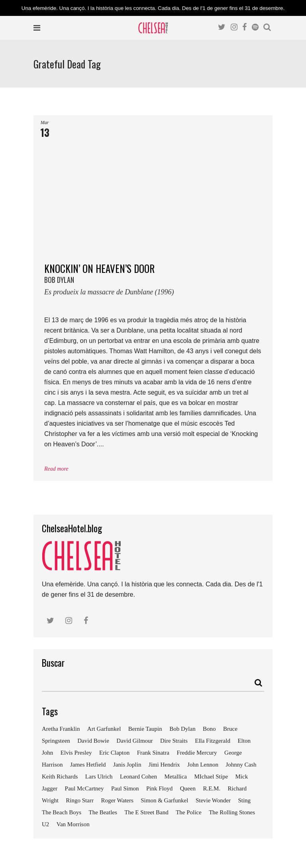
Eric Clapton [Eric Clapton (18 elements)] (114, 753)
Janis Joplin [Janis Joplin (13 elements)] (127, 765)
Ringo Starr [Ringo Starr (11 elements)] (80, 800)
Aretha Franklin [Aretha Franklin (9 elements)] (61, 729)
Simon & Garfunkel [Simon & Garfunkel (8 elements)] (164, 800)
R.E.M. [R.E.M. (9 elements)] (212, 788)
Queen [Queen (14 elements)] (188, 788)
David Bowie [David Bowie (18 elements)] (93, 741)
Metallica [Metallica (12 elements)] (176, 777)
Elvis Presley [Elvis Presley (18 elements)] (76, 753)
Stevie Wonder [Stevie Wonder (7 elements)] (213, 800)
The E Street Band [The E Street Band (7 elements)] (146, 812)
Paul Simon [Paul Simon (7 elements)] (125, 788)
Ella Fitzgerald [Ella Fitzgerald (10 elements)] (213, 741)
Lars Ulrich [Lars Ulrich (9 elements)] (99, 777)
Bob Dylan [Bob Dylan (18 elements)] (182, 729)
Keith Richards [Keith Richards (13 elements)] (60, 777)
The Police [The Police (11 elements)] (189, 812)
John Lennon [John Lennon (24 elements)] (203, 765)
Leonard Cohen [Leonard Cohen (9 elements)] (138, 777)
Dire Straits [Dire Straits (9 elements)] (174, 741)
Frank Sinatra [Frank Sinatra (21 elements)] (153, 753)
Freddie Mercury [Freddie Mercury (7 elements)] (197, 753)
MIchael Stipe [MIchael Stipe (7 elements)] (211, 777)
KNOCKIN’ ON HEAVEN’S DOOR (153, 282)
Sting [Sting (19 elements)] (244, 800)
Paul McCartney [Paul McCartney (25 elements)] (84, 788)
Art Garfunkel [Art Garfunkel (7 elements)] (104, 729)
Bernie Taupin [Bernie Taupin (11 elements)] (145, 729)
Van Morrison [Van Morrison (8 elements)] (73, 824)
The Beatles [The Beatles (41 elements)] (103, 812)
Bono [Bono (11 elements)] (209, 729)
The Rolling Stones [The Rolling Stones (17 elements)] (232, 812)
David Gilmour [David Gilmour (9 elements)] (134, 741)
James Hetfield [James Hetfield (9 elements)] (88, 765)
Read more (56, 469)
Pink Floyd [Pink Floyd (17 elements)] (159, 788)
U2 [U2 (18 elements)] (45, 824)
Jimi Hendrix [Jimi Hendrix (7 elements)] (164, 765)
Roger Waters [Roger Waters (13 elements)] (117, 800)
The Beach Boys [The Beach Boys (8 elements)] (62, 812)
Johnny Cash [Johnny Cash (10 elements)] (241, 765)
